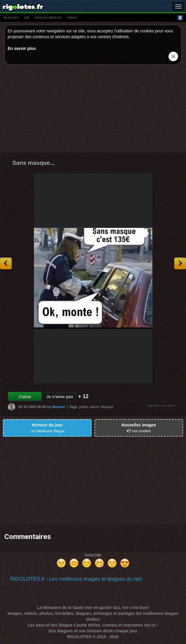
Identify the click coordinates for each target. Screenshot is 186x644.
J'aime (25, 397)
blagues (11, 17)
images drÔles (48, 17)
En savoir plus (22, 48)
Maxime (58, 407)
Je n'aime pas (60, 397)
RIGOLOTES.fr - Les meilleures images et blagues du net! (76, 579)
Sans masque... (34, 163)
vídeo (72, 17)
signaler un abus (161, 405)
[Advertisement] (93, 110)
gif (27, 17)
